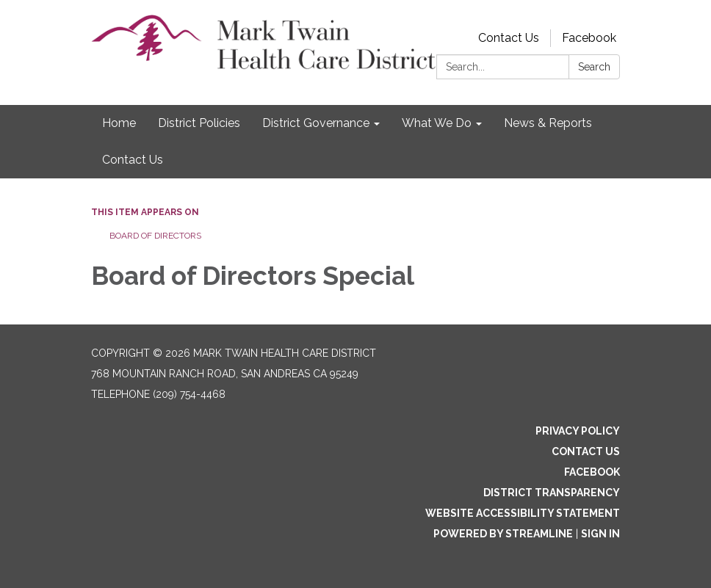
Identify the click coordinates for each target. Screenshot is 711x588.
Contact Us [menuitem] (133, 160)
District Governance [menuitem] (316, 123)
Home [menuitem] (119, 123)
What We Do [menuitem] (437, 123)
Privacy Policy (578, 431)
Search (594, 67)
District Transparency (552, 493)
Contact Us (509, 38)
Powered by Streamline (503, 534)
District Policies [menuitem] (199, 123)
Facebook (589, 38)
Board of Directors (155, 236)
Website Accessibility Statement (523, 513)
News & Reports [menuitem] (548, 123)
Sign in (600, 534)
